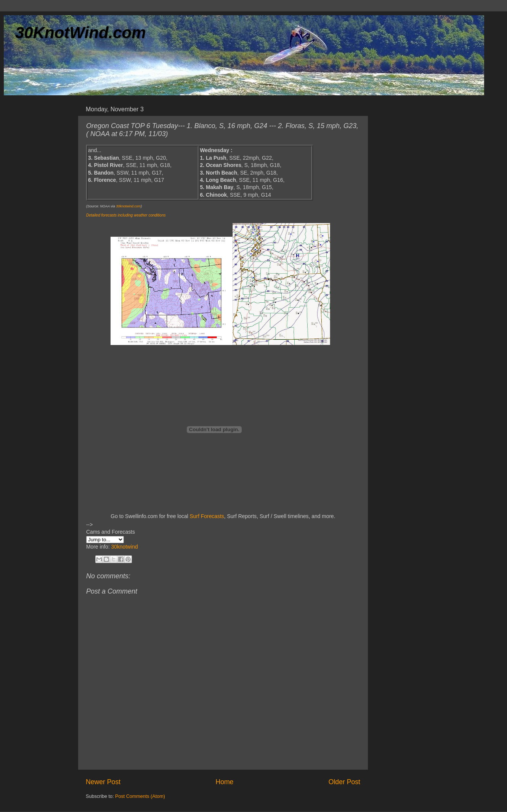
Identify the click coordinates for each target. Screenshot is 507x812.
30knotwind (124, 547)
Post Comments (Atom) (140, 796)
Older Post (344, 782)
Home (224, 782)
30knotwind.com (128, 206)
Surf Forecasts (207, 516)
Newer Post (103, 782)
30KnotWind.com (81, 33)
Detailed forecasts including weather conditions (126, 215)
